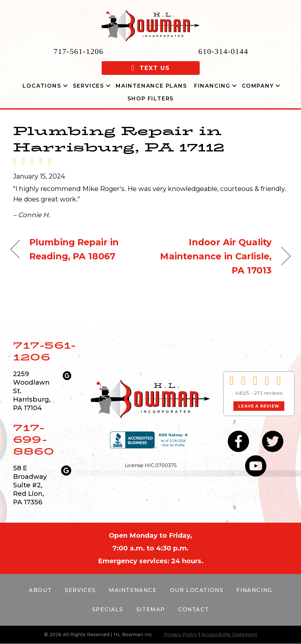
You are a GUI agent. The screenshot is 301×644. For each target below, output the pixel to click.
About (40, 590)
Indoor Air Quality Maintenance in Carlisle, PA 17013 (215, 256)
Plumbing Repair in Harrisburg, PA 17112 (119, 139)
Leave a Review (259, 406)
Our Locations (197, 590)
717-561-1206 (79, 51)
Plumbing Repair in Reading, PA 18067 (74, 249)
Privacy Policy (181, 635)
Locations (42, 86)
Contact (193, 609)
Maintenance (133, 590)
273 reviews (268, 393)
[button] (65, 86)
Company (258, 86)
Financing (212, 86)
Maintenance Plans (151, 86)
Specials (108, 609)
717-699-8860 (34, 439)
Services (89, 86)
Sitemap (151, 609)
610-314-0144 (223, 51)
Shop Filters (151, 99)
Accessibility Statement (229, 635)
